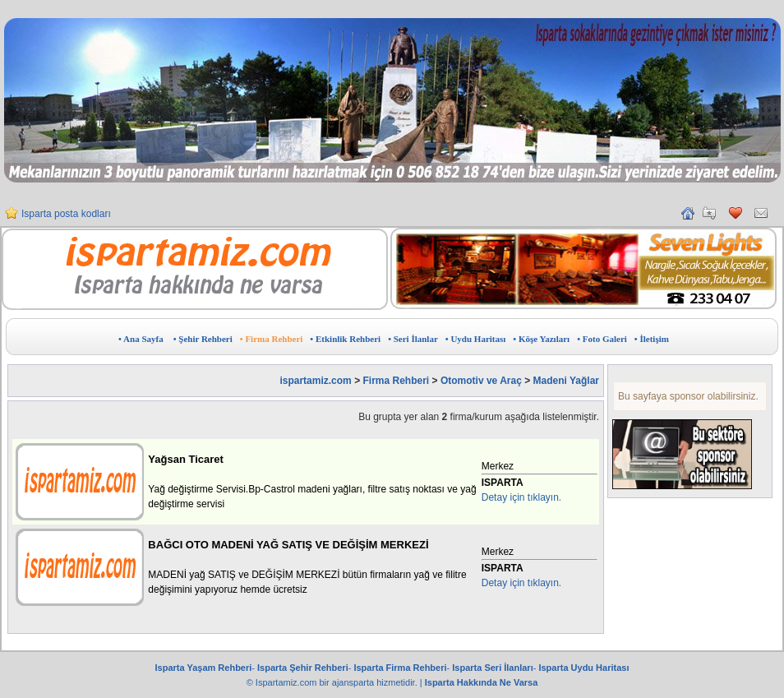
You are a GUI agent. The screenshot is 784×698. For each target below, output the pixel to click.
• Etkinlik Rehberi (345, 339)
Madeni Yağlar (566, 381)
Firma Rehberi (396, 381)
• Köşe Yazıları (541, 339)
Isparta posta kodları (66, 220)
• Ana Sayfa (141, 339)
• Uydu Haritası (476, 339)
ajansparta (354, 682)
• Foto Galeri (602, 339)
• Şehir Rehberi (203, 339)
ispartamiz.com (315, 381)
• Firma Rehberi (272, 339)
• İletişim (652, 339)
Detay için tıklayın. (521, 497)
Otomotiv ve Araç (481, 381)
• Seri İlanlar (413, 339)
